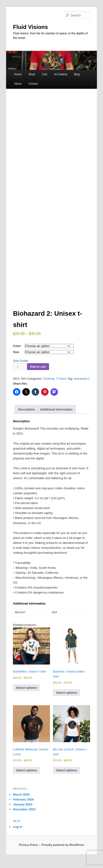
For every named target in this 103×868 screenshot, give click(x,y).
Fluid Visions (30, 27)
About (18, 84)
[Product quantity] (19, 367)
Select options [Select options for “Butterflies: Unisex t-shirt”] (26, 688)
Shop (32, 74)
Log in (17, 827)
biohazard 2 (82, 379)
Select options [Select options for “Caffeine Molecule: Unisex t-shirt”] (26, 770)
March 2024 (21, 794)
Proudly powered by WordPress (63, 845)
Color (17, 346)
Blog (77, 74)
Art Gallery (61, 74)
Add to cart (38, 367)
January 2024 (23, 804)
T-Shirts (61, 379)
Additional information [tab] (56, 409)
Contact (33, 84)
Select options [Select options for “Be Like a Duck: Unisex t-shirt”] (67, 770)
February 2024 (23, 799)
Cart (44, 74)
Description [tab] (27, 409)
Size (16, 352)
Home (18, 74)
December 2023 (24, 809)
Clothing (49, 379)
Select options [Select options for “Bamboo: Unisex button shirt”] (67, 693)
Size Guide (20, 361)
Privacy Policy (28, 845)
